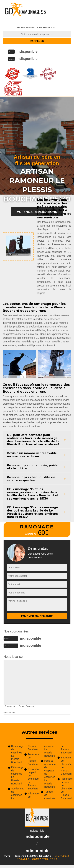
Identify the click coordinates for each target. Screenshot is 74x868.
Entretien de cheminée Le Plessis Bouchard (66, 766)
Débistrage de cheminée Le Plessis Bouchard (16, 775)
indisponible (27, 51)
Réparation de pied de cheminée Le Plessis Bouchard (33, 779)
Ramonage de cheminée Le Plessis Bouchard (16, 754)
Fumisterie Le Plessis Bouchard (33, 759)
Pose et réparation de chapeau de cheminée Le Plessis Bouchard (50, 774)
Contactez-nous (45, 859)
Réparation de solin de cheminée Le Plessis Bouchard (66, 788)
